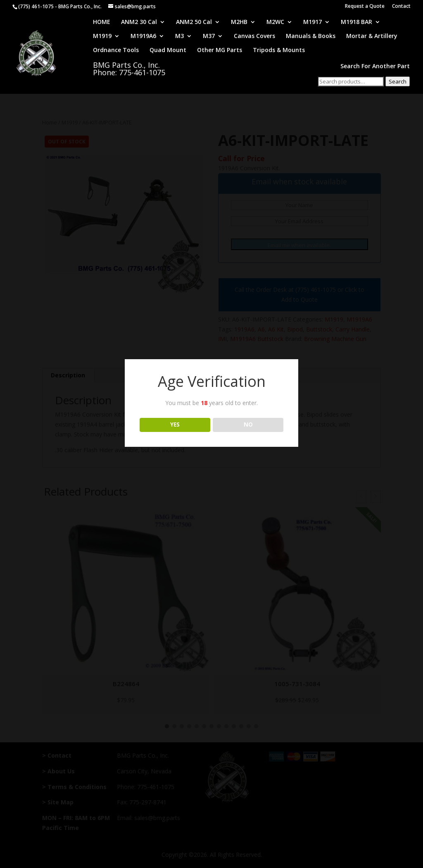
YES (175, 424)
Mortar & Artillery (372, 36)
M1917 (312, 22)
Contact (401, 7)
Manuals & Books (311, 36)
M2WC (275, 22)
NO (248, 424)
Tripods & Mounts (279, 50)
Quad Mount (168, 50)
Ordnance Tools (116, 50)
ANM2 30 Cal (139, 22)
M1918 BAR (356, 22)
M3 (179, 36)
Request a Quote (365, 7)
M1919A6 (143, 36)
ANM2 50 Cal (194, 22)
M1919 (102, 36)
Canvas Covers (254, 36)
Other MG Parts (220, 50)
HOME (102, 22)
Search (398, 81)
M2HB (239, 22)
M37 (209, 36)
